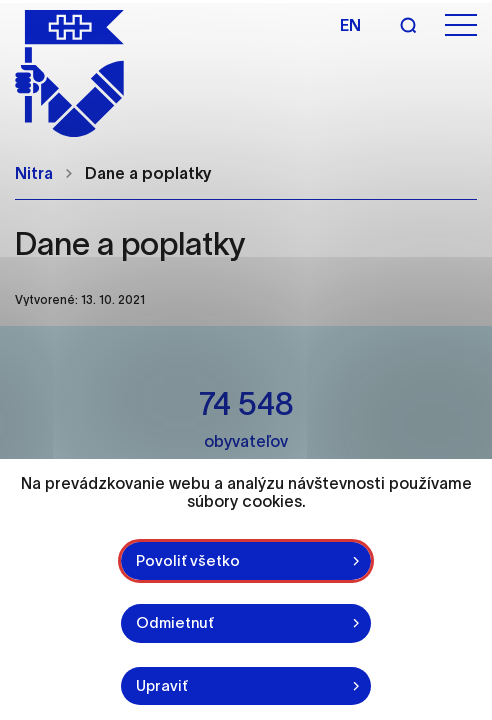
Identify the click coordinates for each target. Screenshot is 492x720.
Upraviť (162, 685)
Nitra (34, 173)
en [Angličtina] (350, 25)
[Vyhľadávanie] (408, 25)
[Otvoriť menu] (461, 25)
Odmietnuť (175, 622)
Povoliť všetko (188, 560)
